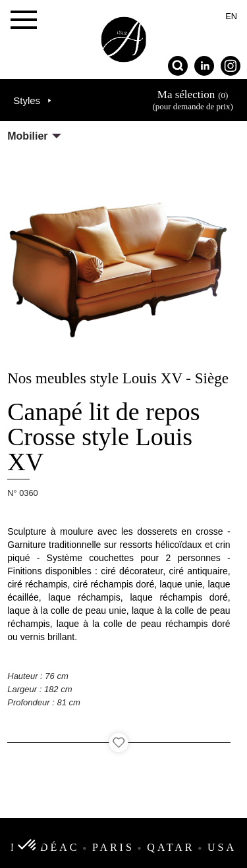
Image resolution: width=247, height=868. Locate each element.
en (231, 16)
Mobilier (27, 136)
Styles (27, 100)
